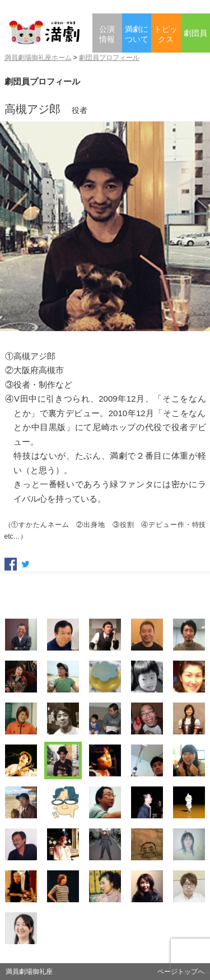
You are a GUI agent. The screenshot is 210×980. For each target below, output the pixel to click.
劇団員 (195, 33)
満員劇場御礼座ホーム (38, 58)
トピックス (166, 34)
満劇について (137, 34)
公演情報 (107, 34)
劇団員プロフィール (109, 58)
